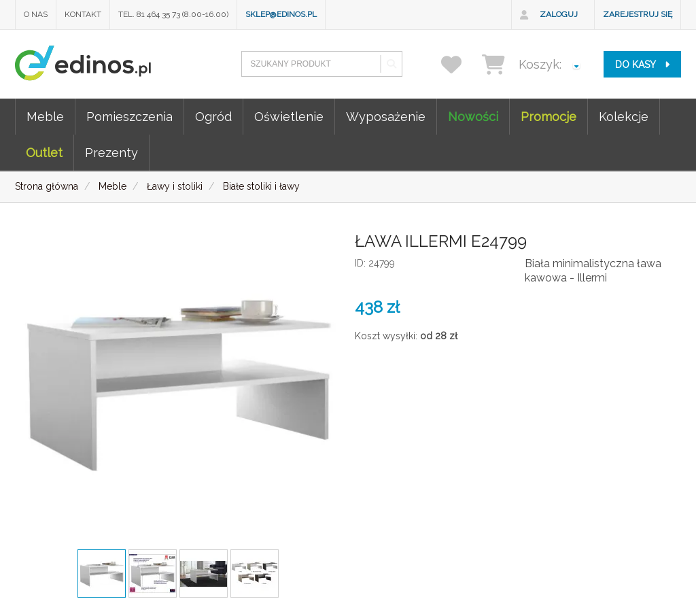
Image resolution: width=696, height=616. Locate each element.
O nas (36, 14)
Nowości (473, 117)
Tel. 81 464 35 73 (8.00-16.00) (173, 14)
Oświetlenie (289, 117)
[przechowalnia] (460, 64)
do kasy (642, 65)
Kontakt (83, 14)
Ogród (213, 117)
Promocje (549, 117)
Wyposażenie (386, 117)
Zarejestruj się (638, 14)
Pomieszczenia (129, 117)
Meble (45, 117)
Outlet (44, 153)
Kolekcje (624, 117)
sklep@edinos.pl (281, 14)
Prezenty (111, 153)
